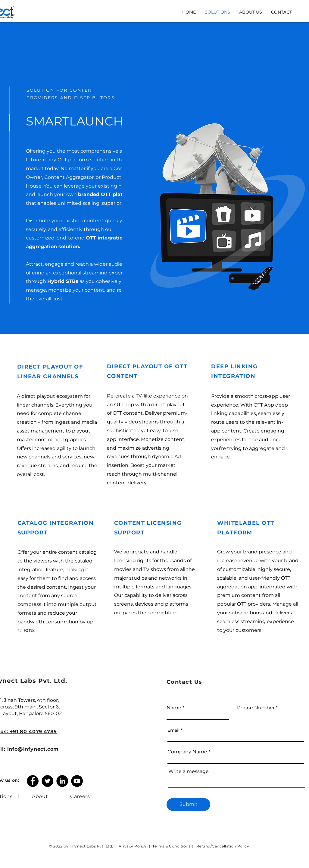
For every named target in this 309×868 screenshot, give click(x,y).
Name (174, 708)
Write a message (189, 771)
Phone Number (256, 708)
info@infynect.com (33, 749)
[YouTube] (77, 781)
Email (173, 730)
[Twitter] (47, 781)
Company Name (187, 752)
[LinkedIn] (62, 781)
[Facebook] (33, 781)
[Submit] (188, 805)
